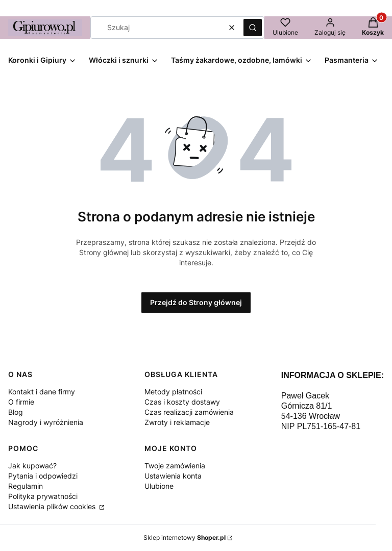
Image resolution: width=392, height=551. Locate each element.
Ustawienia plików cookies (53, 506)
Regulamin (26, 486)
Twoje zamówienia (175, 466)
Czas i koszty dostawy (182, 402)
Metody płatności (173, 392)
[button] (253, 28)
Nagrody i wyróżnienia (46, 422)
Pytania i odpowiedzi (43, 476)
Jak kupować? (32, 466)
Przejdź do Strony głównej (196, 302)
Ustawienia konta (173, 476)
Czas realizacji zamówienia (189, 412)
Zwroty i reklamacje (177, 422)
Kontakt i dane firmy (42, 392)
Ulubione (159, 486)
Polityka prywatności (43, 496)
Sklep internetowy (185, 537)
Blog (16, 412)
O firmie (21, 402)
